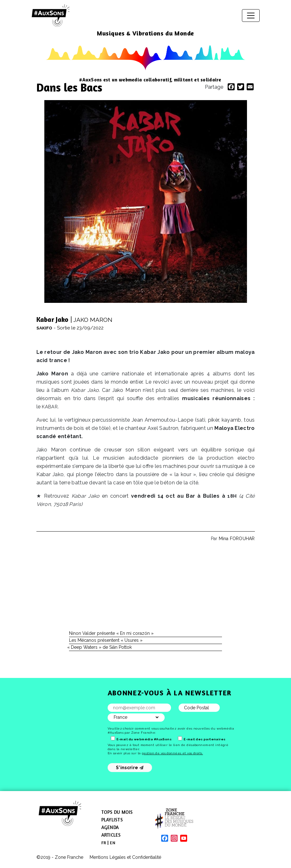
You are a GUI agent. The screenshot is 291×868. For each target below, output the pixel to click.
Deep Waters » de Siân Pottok (100, 647)
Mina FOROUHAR (237, 539)
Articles (111, 835)
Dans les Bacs (69, 87)
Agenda (110, 827)
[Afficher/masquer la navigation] (251, 16)
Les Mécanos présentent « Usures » (106, 640)
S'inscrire (130, 768)
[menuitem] (104, 843)
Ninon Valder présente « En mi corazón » (111, 633)
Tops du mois (117, 812)
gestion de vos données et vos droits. (172, 753)
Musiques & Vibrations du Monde (145, 33)
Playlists (112, 820)
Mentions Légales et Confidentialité (125, 857)
